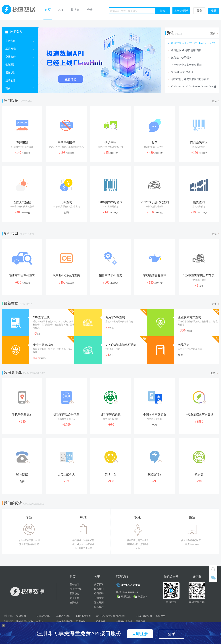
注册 (213, 11)
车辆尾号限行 (63, 616)
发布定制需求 (181, 11)
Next (158, 62)
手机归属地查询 (25, 621)
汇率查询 (81, 621)
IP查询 (40, 621)
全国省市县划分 (124, 621)
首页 (48, 10)
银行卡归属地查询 (105, 616)
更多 (8, 89)
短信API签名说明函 (182, 72)
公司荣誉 (99, 598)
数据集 (75, 10)
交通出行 (11, 57)
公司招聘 (99, 593)
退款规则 (99, 602)
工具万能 (11, 49)
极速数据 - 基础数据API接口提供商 (20, 10)
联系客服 (126, 597)
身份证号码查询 (64, 621)
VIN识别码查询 (144, 616)
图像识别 (11, 73)
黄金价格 (101, 621)
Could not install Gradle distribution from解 (194, 87)
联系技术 (143, 597)
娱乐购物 (11, 81)
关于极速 (99, 584)
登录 (199, 11)
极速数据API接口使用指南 (186, 50)
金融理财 (11, 65)
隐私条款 (99, 607)
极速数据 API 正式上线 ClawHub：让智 (193, 43)
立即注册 (140, 634)
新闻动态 (74, 593)
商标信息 (121, 616)
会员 (90, 10)
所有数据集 (76, 589)
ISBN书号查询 (84, 616)
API (61, 10)
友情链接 (74, 602)
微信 (213, 577)
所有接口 (74, 584)
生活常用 (11, 41)
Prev (42, 62)
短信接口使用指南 (181, 58)
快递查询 (21, 616)
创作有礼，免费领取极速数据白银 (190, 79)
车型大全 (160, 616)
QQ (213, 569)
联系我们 (99, 589)
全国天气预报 (43, 616)
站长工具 (74, 598)
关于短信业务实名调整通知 (186, 65)
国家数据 (141, 621)
